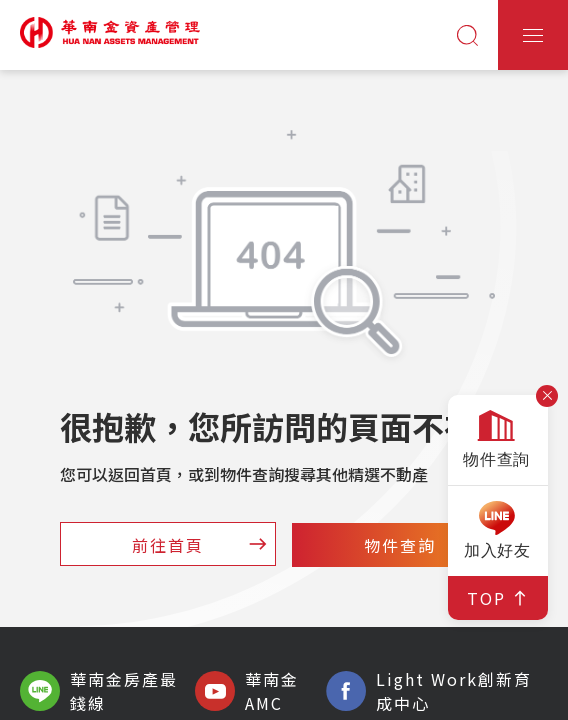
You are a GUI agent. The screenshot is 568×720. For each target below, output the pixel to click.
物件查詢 (433, 545)
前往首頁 (201, 545)
